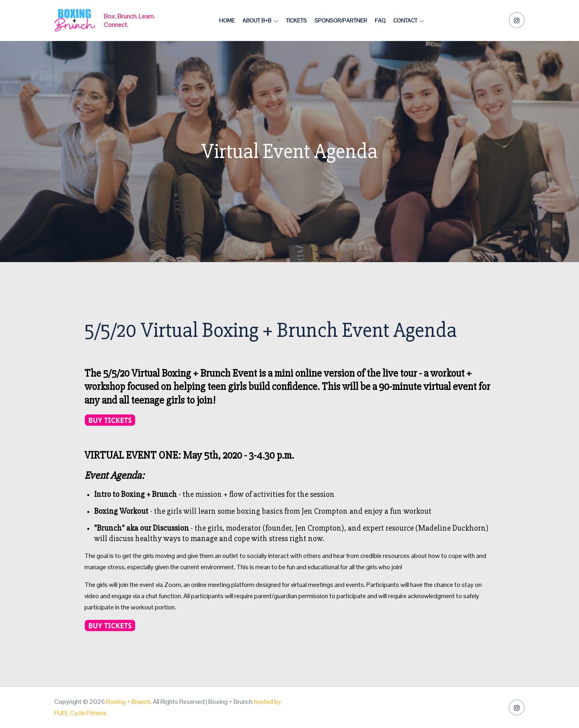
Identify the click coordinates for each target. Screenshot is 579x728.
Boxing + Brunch (128, 702)
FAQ (380, 21)
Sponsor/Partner (341, 21)
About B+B (260, 21)
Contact (409, 21)
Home (227, 21)
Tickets (296, 21)
